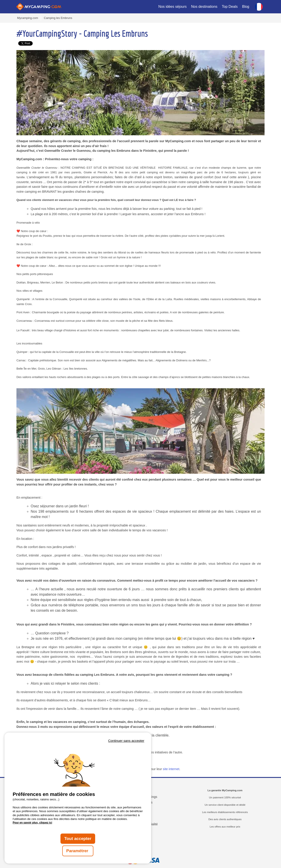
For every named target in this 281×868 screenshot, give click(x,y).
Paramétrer (78, 851)
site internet (171, 769)
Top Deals (230, 7)
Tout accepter (78, 839)
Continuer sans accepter (126, 741)
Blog (246, 7)
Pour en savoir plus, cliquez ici (32, 823)
